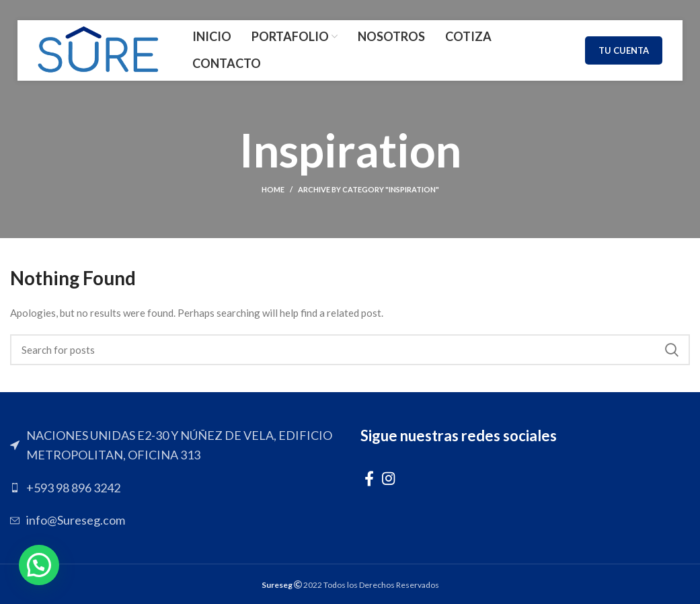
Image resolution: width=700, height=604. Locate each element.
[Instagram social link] (388, 478)
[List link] (175, 488)
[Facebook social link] (369, 478)
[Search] (350, 350)
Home (273, 189)
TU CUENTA (624, 50)
